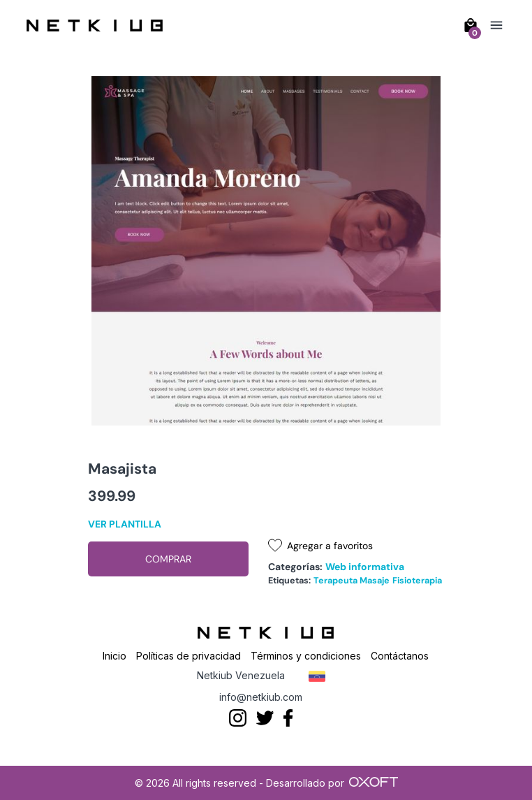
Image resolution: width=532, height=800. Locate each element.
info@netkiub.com (261, 697)
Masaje (375, 581)
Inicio (114, 656)
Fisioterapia (417, 581)
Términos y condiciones (306, 656)
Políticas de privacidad (189, 656)
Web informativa (365, 567)
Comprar (168, 559)
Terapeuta (335, 581)
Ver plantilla (125, 524)
